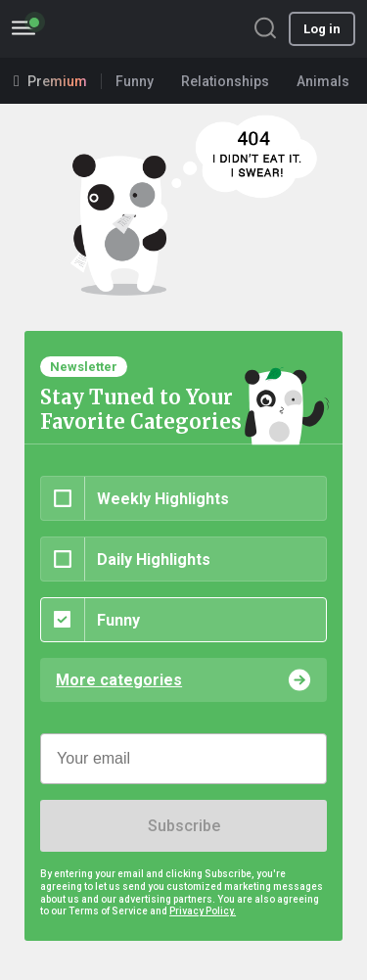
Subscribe (184, 826)
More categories (119, 680)
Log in (322, 29)
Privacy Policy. (203, 911)
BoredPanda (115, 29)
